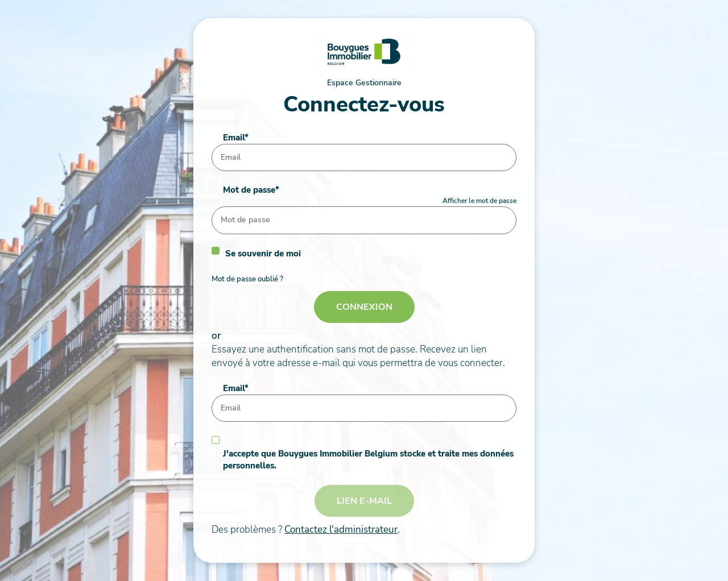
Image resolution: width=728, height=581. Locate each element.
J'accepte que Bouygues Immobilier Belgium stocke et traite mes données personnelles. (368, 460)
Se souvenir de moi (263, 254)
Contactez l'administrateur (341, 530)
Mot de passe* (251, 190)
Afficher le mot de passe (479, 201)
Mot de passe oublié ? (247, 279)
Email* (236, 138)
